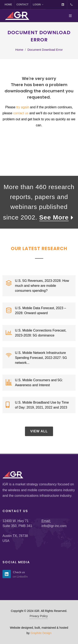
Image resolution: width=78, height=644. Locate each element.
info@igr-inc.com (54, 526)
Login (38, 5)
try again (23, 107)
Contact (22, 5)
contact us (21, 113)
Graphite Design (41, 633)
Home (8, 5)
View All (39, 431)
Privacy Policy (39, 616)
